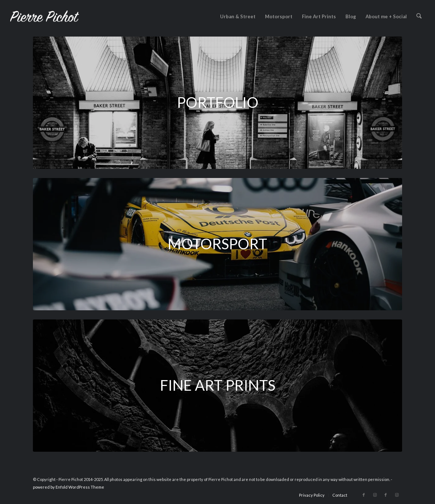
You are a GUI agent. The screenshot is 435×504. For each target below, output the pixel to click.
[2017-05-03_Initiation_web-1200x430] (217, 386)
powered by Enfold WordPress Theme (69, 487)
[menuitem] (238, 16)
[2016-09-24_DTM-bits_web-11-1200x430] (217, 244)
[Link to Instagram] (375, 495)
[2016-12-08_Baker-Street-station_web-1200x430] (217, 103)
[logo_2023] (45, 16)
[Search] (419, 16)
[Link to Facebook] (364, 495)
